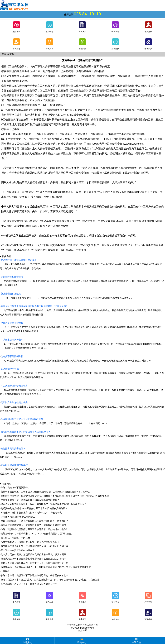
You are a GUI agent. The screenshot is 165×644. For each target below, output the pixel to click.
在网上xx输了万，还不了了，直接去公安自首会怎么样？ (29, 584)
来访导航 (136, 640)
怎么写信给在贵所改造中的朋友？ (18, 550)
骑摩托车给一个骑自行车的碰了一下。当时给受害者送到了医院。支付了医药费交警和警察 (46, 567)
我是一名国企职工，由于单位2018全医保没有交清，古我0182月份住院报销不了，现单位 (45, 492)
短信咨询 (82, 625)
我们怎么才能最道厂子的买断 (15, 538)
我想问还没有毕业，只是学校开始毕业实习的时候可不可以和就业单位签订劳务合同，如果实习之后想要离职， (56, 496)
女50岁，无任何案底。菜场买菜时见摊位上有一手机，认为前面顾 (34, 554)
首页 (4, 54)
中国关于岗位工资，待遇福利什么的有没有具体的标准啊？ (30, 500)
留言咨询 (93, 625)
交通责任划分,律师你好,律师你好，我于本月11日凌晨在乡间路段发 (34, 508)
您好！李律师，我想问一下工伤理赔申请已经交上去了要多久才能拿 (34, 575)
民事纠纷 (5, 571)
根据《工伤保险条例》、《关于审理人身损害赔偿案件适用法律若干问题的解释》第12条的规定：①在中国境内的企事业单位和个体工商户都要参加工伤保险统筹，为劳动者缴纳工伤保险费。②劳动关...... (81, 264)
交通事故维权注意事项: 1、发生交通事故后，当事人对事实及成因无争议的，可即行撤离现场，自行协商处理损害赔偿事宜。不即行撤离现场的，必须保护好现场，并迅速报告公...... (82, 281)
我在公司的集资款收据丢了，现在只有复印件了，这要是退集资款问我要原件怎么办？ (44, 504)
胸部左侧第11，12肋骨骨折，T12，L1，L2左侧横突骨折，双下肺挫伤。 (37, 534)
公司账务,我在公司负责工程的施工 (18, 517)
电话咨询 (72, 625)
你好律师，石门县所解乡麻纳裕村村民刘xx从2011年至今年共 (31, 513)
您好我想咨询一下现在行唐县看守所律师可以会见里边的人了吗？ (33, 559)
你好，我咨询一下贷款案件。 (15, 487)
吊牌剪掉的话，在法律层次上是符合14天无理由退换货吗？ (30, 542)
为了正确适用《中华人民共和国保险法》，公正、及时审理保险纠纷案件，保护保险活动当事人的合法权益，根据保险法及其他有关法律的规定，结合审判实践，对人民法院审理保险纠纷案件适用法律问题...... (82, 310)
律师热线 (27, 640)
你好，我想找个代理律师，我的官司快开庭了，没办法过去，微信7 (34, 529)
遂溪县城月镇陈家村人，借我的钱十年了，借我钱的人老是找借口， (34, 525)
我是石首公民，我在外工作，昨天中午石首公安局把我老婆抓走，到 (34, 563)
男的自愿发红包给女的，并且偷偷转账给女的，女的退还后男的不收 (34, 546)
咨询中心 (82, 640)
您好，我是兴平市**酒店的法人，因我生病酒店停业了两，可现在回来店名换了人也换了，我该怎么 (50, 580)
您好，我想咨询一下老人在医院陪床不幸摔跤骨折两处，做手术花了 (34, 521)
